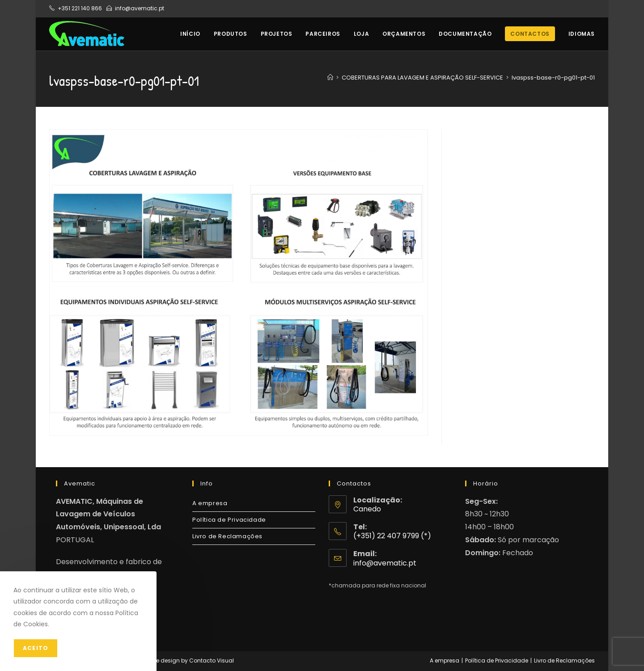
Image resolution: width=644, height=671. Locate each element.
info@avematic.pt (140, 8)
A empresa (210, 503)
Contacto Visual (212, 660)
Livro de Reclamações (227, 536)
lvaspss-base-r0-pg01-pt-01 (553, 78)
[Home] (330, 78)
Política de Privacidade (229, 520)
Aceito (36, 648)
